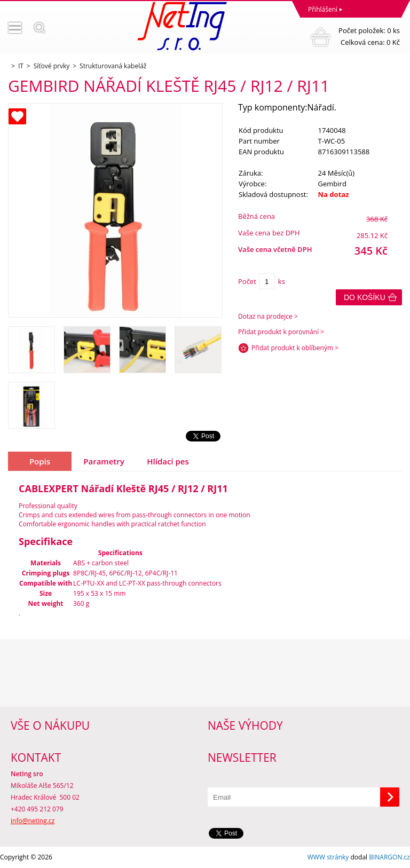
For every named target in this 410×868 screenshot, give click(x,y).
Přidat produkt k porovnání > (281, 332)
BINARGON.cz (389, 857)
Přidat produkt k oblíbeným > (295, 348)
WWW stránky (328, 857)
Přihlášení (323, 9)
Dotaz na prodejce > (268, 316)
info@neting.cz (33, 821)
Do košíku (365, 297)
